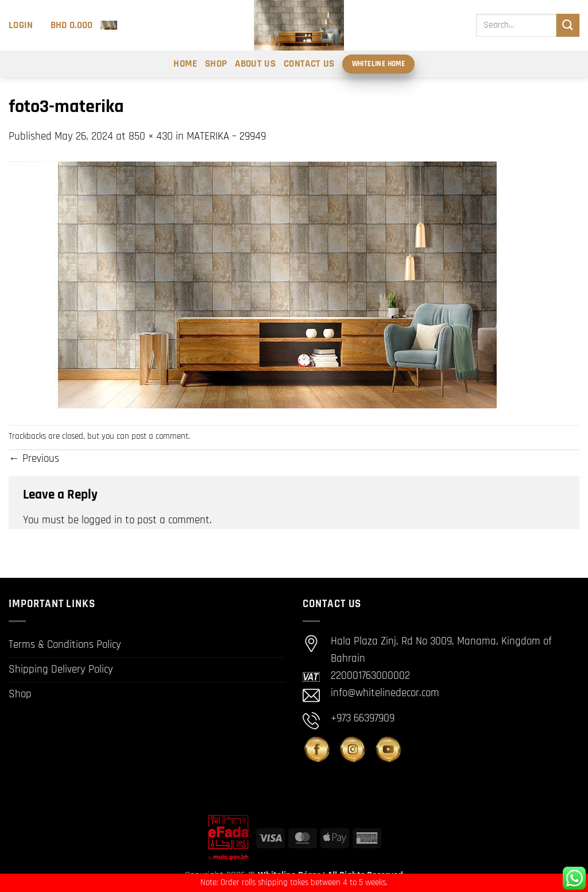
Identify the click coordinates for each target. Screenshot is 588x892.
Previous (34, 459)
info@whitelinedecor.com (385, 693)
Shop (216, 64)
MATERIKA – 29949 (226, 136)
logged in (102, 520)
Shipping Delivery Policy (61, 669)
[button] (21, 25)
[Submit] (568, 25)
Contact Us (309, 64)
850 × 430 (151, 136)
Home (185, 64)
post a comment (160, 436)
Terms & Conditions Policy (65, 645)
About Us (255, 64)
